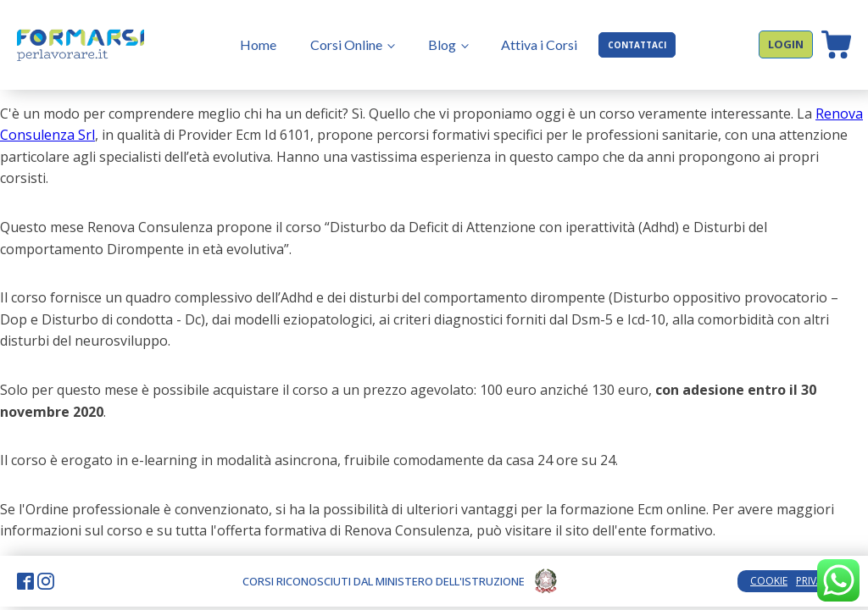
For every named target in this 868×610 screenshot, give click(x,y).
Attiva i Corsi (539, 44)
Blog (442, 44)
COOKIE (769, 581)
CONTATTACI (637, 45)
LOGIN (786, 44)
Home (258, 44)
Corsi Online (346, 44)
